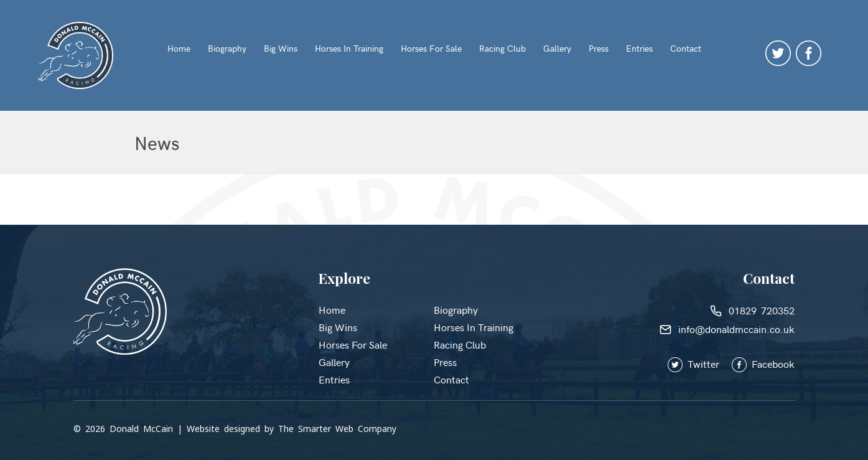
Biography (227, 48)
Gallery (557, 48)
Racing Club (502, 48)
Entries (639, 48)
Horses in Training (349, 48)
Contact (686, 48)
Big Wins (281, 48)
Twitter (700, 364)
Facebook (763, 364)
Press (599, 48)
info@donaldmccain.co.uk (727, 329)
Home (179, 48)
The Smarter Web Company (337, 429)
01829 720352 (752, 310)
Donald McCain (141, 429)
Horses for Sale (431, 48)
